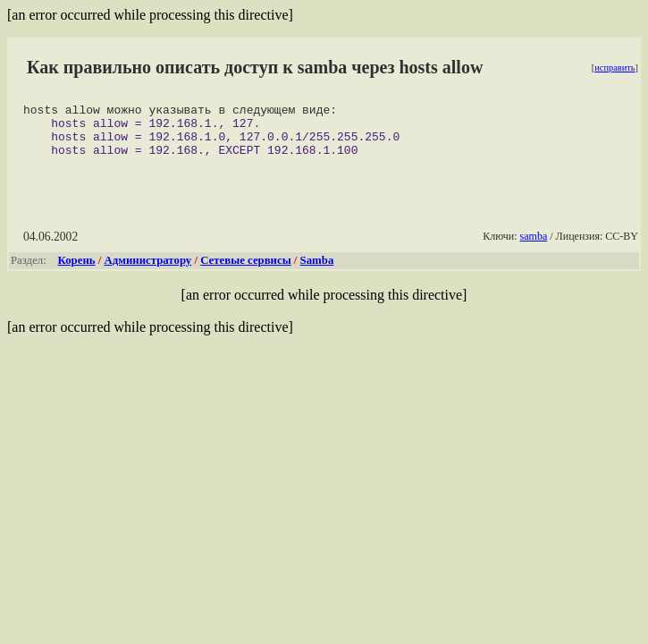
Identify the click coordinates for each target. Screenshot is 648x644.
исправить (614, 68)
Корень (77, 271)
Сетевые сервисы (245, 271)
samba (534, 247)
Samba (317, 271)
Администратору (148, 271)
